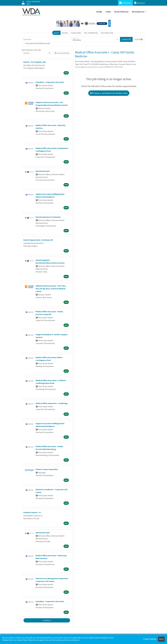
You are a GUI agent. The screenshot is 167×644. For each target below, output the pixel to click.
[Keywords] (47, 39)
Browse (65, 33)
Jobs (108, 12)
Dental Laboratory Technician (48, 217)
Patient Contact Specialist (47, 469)
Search (56, 33)
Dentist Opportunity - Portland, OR (38, 240)
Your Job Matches (91, 33)
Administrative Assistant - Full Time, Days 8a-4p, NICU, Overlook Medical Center (51, 289)
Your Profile (121, 12)
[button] (139, 39)
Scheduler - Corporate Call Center (50, 82)
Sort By (26, 53)
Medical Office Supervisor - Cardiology (52, 403)
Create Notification (62, 53)
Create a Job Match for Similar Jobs (109, 93)
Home (99, 12)
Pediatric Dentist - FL (32, 512)
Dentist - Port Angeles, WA (35, 62)
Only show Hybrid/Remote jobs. (38, 43)
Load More (47, 620)
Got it (161, 639)
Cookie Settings (150, 639)
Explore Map (76, 33)
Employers (140, 3)
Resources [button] (138, 12)
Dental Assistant (43, 171)
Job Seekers (125, 3)
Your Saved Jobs (107, 33)
